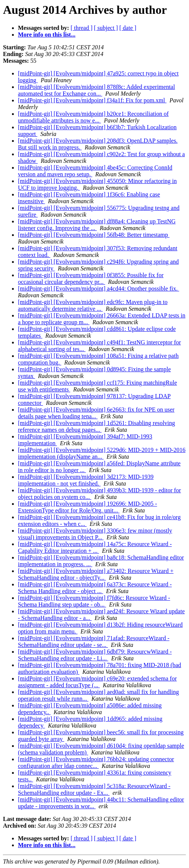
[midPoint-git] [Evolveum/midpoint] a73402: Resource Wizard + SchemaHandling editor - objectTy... (96, 574)
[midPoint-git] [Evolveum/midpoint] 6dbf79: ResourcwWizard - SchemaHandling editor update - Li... (95, 655)
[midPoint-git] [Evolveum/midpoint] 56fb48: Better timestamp (94, 235)
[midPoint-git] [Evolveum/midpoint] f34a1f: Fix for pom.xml (92, 100)
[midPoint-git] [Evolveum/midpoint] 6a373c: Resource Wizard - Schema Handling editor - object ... (95, 588)
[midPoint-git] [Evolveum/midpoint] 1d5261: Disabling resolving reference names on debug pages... (96, 426)
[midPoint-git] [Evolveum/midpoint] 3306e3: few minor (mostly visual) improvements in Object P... (95, 534)
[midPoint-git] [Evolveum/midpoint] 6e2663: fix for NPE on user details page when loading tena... (96, 413)
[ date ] (128, 28)
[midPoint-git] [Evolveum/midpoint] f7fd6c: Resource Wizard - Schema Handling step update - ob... (94, 601)
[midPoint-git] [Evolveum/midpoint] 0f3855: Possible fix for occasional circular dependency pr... (91, 278)
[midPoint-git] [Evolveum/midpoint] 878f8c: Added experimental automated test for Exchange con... (96, 90)
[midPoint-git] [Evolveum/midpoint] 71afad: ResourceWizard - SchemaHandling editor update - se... (94, 641)
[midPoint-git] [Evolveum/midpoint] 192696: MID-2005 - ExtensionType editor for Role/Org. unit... (87, 507)
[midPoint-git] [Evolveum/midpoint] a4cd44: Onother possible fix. (99, 289)
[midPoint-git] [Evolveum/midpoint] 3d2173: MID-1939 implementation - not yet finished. (86, 480)
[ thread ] (82, 28)
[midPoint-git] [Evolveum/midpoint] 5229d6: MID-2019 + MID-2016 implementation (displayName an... (102, 453)
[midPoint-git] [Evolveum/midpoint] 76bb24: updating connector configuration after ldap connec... (96, 762)
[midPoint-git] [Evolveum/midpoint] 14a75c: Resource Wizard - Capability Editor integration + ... (95, 547)
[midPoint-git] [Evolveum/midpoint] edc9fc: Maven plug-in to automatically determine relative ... (93, 305)
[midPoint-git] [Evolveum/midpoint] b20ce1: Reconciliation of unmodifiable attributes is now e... (93, 117)
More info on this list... (47, 35)
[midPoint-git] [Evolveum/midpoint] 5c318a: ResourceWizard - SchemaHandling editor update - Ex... (94, 789)
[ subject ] (106, 28)
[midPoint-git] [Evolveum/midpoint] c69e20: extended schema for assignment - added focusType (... (97, 682)
